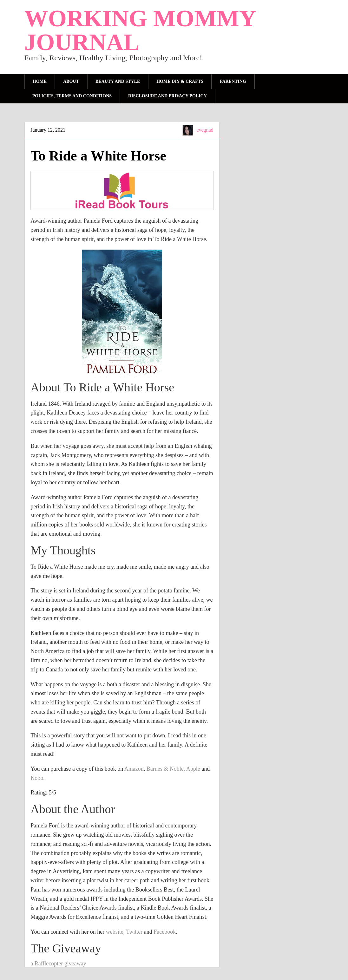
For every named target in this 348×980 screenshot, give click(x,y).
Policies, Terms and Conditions (72, 96)
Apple (194, 769)
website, (115, 932)
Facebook (165, 932)
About (71, 81)
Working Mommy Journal (140, 30)
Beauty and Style (118, 81)
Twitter (134, 932)
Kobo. (38, 778)
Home (40, 81)
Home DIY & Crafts (180, 81)
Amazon (134, 769)
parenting (233, 81)
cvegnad (205, 130)
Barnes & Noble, (166, 769)
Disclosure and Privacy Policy (167, 96)
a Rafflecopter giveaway (58, 964)
